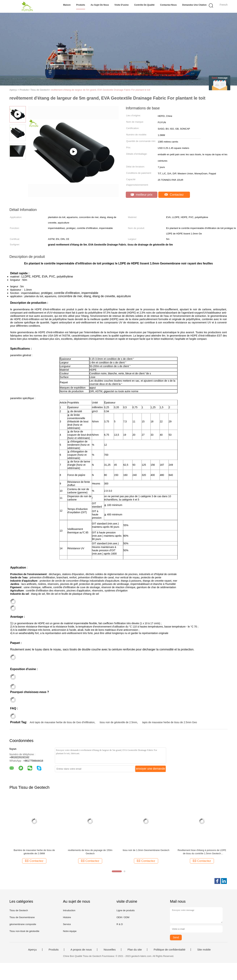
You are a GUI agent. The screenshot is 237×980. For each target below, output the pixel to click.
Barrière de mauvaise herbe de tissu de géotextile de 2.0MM (34, 852)
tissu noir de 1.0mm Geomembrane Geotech (146, 850)
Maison (67, 5)
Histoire (67, 917)
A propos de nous (81, 950)
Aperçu (33, 950)
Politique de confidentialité (169, 950)
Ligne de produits (126, 910)
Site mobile (204, 950)
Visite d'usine (122, 5)
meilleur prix (141, 195)
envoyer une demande (151, 769)
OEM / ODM (123, 917)
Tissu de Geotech (19, 910)
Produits (81, 5)
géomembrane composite (23, 924)
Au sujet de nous (100, 5)
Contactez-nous (168, 5)
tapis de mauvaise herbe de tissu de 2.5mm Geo (169, 722)
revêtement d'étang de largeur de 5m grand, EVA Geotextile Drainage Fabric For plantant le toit (100, 90)
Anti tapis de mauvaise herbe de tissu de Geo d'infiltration (62, 722)
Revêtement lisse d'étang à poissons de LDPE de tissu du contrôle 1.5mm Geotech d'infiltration (202, 852)
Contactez (174, 195)
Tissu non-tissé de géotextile (24, 931)
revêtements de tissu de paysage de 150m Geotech (90, 852)
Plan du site (135, 950)
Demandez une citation (194, 5)
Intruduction (69, 910)
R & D (120, 924)
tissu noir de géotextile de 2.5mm (118, 722)
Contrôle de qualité (144, 5)
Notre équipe (70, 931)
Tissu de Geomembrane (22, 917)
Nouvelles (110, 950)
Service (67, 924)
